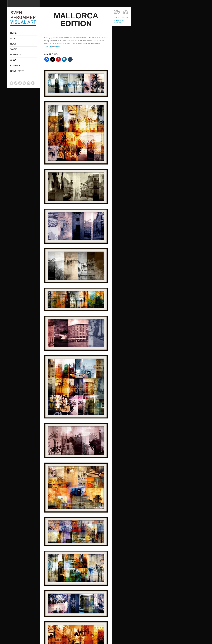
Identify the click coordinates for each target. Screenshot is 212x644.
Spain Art (118, 23)
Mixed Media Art (122, 18)
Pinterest (20, 83)
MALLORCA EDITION (76, 20)
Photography (119, 20)
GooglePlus (24, 83)
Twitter (16, 83)
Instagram (29, 83)
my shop (60, 47)
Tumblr (33, 83)
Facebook (11, 83)
